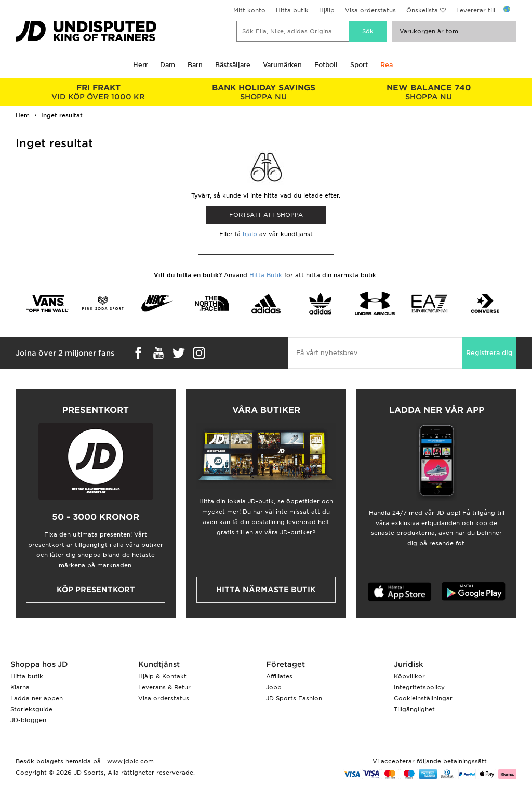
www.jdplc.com (129, 761)
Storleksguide (31, 709)
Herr (140, 65)
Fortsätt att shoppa (266, 215)
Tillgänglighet (414, 709)
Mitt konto (249, 10)
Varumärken (282, 65)
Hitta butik (292, 10)
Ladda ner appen (37, 698)
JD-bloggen (28, 720)
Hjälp (327, 10)
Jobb (274, 687)
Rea (387, 65)
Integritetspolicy (419, 687)
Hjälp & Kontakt (162, 676)
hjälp (250, 234)
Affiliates (279, 676)
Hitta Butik (266, 275)
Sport (359, 65)
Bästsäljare (233, 65)
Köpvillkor (409, 676)
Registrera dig (489, 353)
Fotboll (326, 65)
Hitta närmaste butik (266, 590)
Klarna (20, 687)
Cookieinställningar (423, 698)
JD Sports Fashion (294, 698)
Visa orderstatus (370, 10)
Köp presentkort (96, 590)
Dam (168, 65)
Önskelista (422, 10)
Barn (195, 65)
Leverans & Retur (164, 687)
